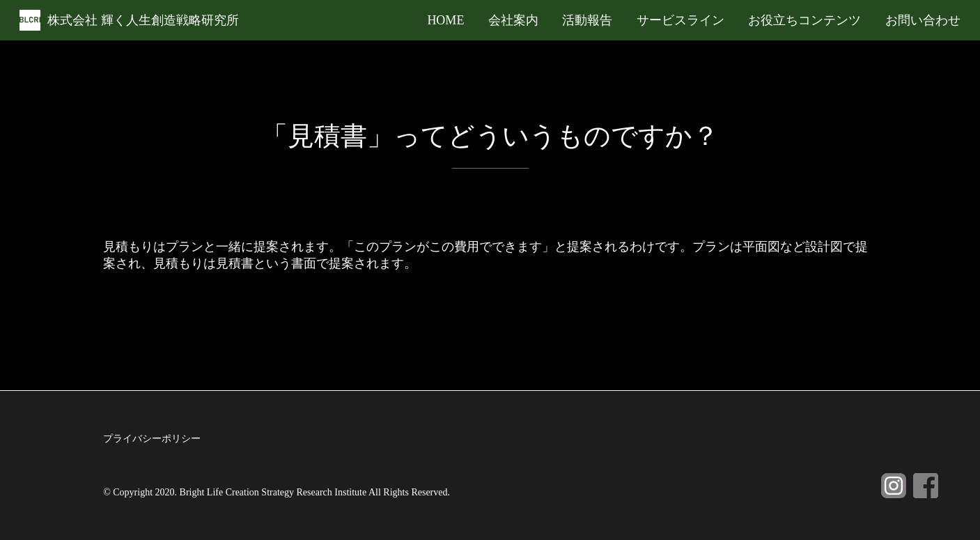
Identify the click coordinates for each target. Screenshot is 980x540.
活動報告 (587, 20)
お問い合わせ (923, 20)
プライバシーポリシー (152, 439)
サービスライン (680, 20)
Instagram (894, 486)
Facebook (926, 486)
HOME (445, 20)
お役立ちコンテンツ (804, 20)
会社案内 (513, 20)
